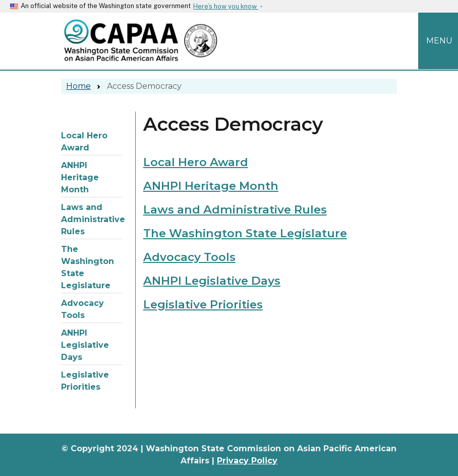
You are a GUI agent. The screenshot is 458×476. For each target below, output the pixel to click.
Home (78, 86)
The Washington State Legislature (88, 267)
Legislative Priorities (85, 381)
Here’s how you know (226, 6)
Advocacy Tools (82, 309)
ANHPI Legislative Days (85, 345)
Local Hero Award (84, 142)
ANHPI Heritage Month (80, 177)
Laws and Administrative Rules (92, 219)
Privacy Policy (247, 461)
